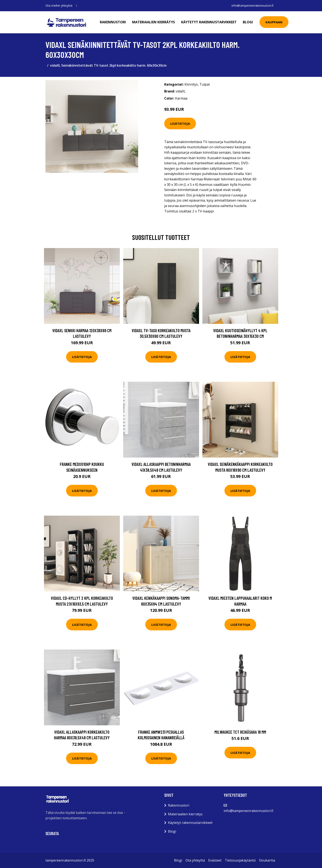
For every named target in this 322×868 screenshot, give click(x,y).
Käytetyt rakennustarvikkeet (209, 22)
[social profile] (77, 6)
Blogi (248, 22)
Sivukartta (267, 860)
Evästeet (215, 860)
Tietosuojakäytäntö (240, 860)
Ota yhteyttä (195, 860)
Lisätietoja (180, 123)
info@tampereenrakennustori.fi (252, 6)
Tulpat (205, 84)
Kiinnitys (191, 84)
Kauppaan (274, 22)
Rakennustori (113, 22)
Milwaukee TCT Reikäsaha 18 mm (240, 732)
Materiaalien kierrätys (153, 22)
